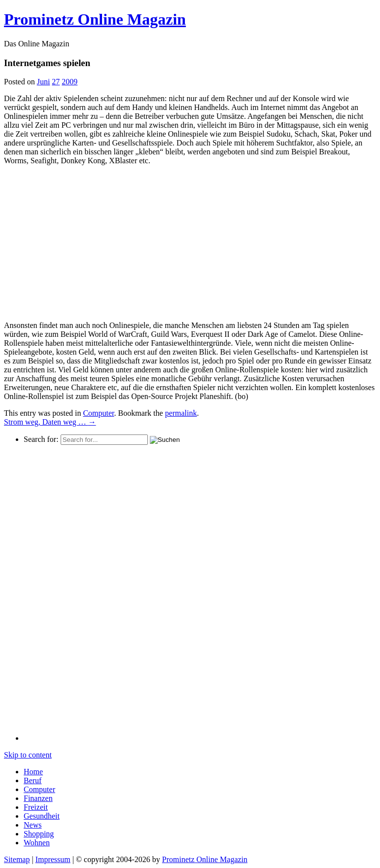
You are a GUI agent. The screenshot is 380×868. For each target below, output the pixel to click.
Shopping (39, 834)
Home (33, 772)
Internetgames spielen (47, 63)
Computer (98, 413)
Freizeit (36, 807)
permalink (181, 413)
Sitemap (17, 859)
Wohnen (37, 843)
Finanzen (38, 798)
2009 (69, 82)
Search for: (41, 439)
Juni (44, 82)
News (33, 825)
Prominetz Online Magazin (205, 859)
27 (56, 82)
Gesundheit (42, 816)
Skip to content (28, 755)
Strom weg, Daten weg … (50, 422)
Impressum (53, 859)
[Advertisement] (87, 242)
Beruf (33, 780)
